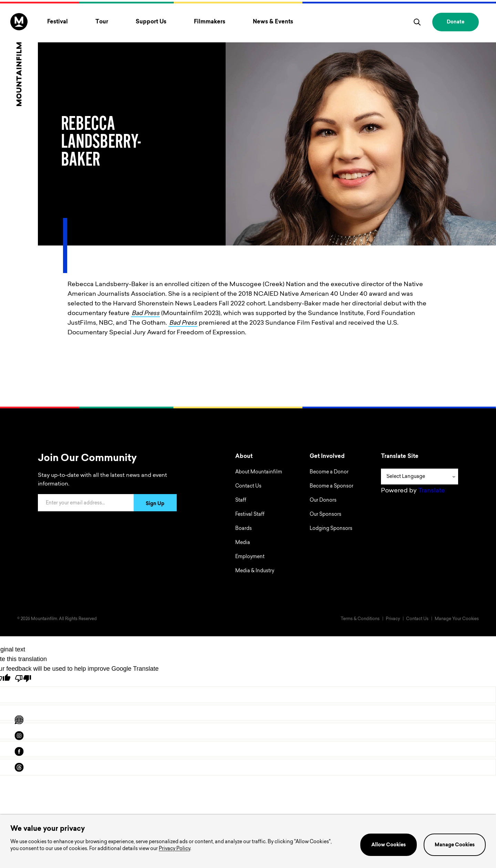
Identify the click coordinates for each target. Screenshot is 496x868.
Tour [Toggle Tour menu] (102, 22)
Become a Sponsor (332, 487)
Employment (250, 557)
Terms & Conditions (360, 619)
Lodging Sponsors (331, 529)
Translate (432, 491)
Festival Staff (250, 515)
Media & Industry (255, 571)
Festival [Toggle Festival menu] (58, 22)
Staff (241, 501)
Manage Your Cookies (457, 619)
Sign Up (155, 504)
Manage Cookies (455, 845)
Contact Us (248, 487)
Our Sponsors (325, 515)
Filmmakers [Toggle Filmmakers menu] (210, 22)
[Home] (19, 60)
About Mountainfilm (259, 472)
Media (243, 543)
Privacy (393, 619)
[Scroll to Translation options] (19, 720)
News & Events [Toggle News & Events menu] (273, 22)
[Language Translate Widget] (420, 477)
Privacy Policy (174, 849)
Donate (456, 22)
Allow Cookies (389, 845)
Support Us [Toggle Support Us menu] (151, 22)
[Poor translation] (23, 678)
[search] (417, 22)
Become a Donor (329, 472)
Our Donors (323, 501)
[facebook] (19, 752)
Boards (244, 529)
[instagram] (19, 736)
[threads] (19, 767)
